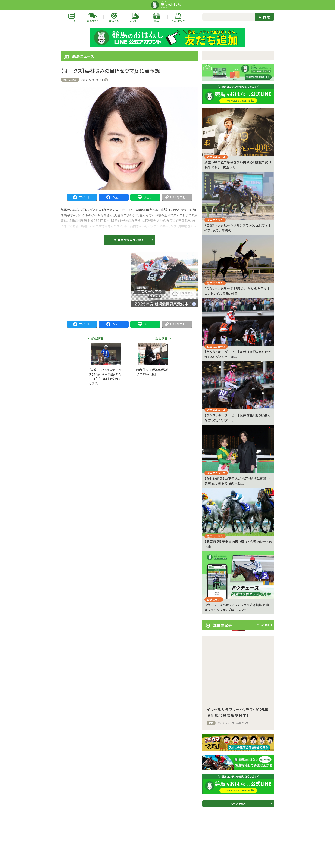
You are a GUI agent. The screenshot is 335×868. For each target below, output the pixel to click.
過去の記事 (70, 80)
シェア (113, 197)
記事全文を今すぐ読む (129, 240)
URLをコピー (177, 197)
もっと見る (263, 625)
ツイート (82, 197)
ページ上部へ (238, 804)
